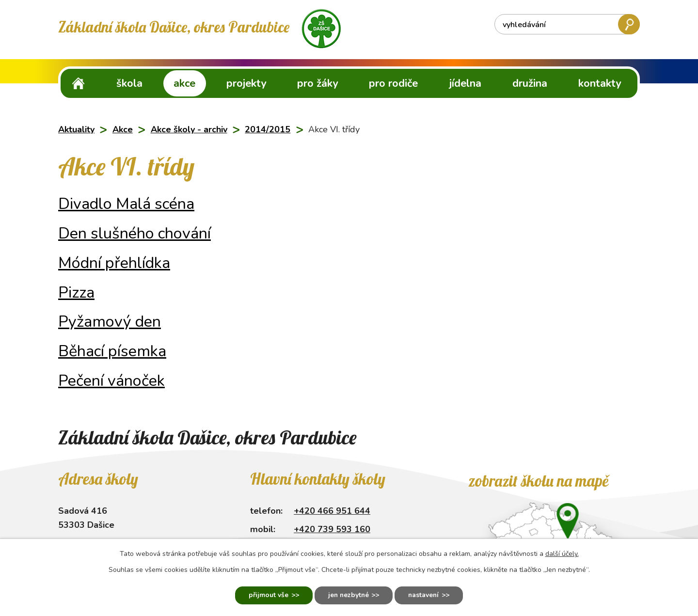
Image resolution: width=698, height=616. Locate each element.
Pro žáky (317, 83)
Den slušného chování (135, 233)
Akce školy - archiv (189, 129)
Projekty (246, 83)
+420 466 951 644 (332, 511)
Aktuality (76, 129)
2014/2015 (268, 129)
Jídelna (465, 83)
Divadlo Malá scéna (126, 204)
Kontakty (600, 83)
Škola (129, 83)
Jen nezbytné (348, 595)
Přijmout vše (267, 595)
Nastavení (425, 595)
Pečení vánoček (111, 380)
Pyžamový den (110, 321)
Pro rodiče (393, 83)
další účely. (562, 553)
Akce (184, 83)
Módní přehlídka (114, 263)
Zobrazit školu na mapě (538, 481)
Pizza (76, 292)
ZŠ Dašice (79, 83)
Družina (530, 83)
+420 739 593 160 (332, 529)
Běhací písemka (112, 351)
